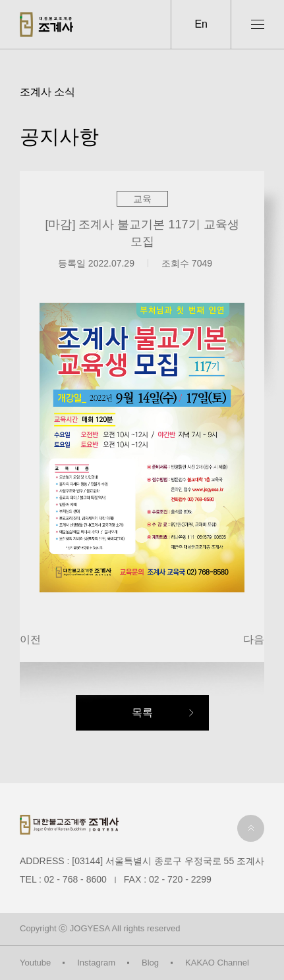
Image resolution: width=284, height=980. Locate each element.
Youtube (35, 963)
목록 (142, 712)
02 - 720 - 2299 (180, 879)
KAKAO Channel (217, 963)
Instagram (96, 963)
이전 (30, 639)
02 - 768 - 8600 (75, 879)
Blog (150, 963)
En (201, 24)
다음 (254, 639)
